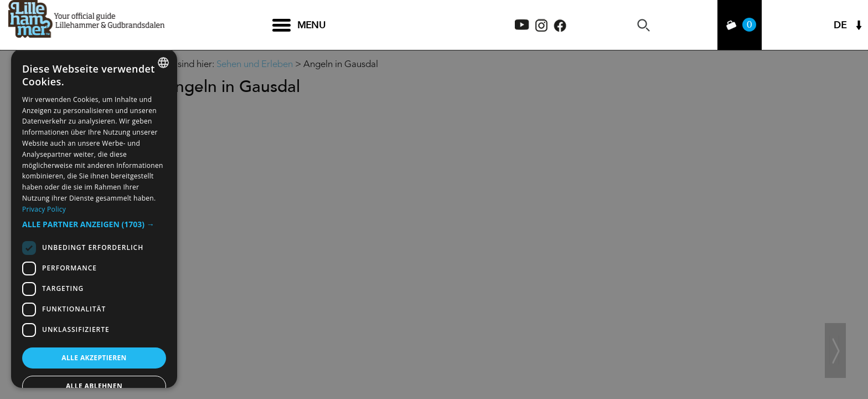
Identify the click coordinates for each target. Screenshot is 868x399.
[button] (94, 224)
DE (840, 25)
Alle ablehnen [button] (94, 386)
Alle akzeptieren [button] (94, 358)
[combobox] (163, 63)
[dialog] (94, 218)
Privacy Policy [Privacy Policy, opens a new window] (44, 209)
